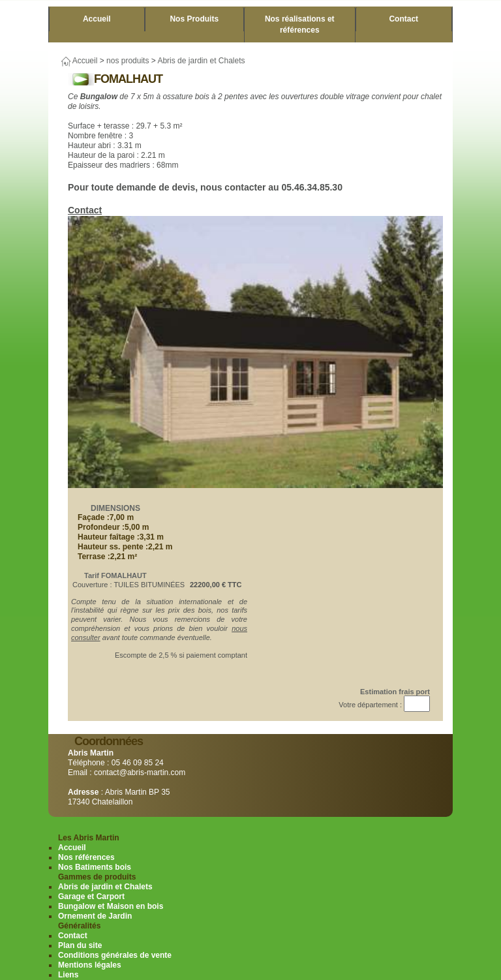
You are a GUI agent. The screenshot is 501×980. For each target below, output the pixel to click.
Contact (403, 19)
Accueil (97, 19)
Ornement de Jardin (95, 916)
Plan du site (80, 945)
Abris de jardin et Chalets (201, 61)
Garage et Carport (91, 896)
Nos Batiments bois (95, 867)
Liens (68, 975)
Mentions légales (90, 965)
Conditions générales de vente (115, 955)
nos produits (128, 61)
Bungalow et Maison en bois (111, 906)
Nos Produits (194, 19)
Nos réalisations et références (300, 24)
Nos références (86, 857)
